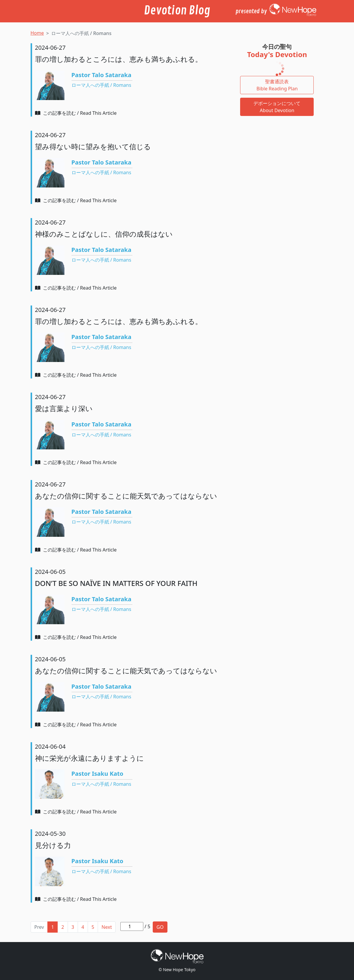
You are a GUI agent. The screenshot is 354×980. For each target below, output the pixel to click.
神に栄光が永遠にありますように (89, 758)
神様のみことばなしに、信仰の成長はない (104, 234)
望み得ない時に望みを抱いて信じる (93, 146)
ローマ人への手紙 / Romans (101, 85)
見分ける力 (53, 845)
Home (37, 33)
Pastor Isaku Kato (98, 774)
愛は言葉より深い (64, 408)
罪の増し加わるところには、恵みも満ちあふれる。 (119, 59)
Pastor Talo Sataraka (102, 75)
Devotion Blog (177, 11)
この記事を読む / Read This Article (76, 113)
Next (107, 927)
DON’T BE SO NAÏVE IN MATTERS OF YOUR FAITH (116, 583)
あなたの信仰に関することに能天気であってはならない (126, 496)
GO (160, 927)
